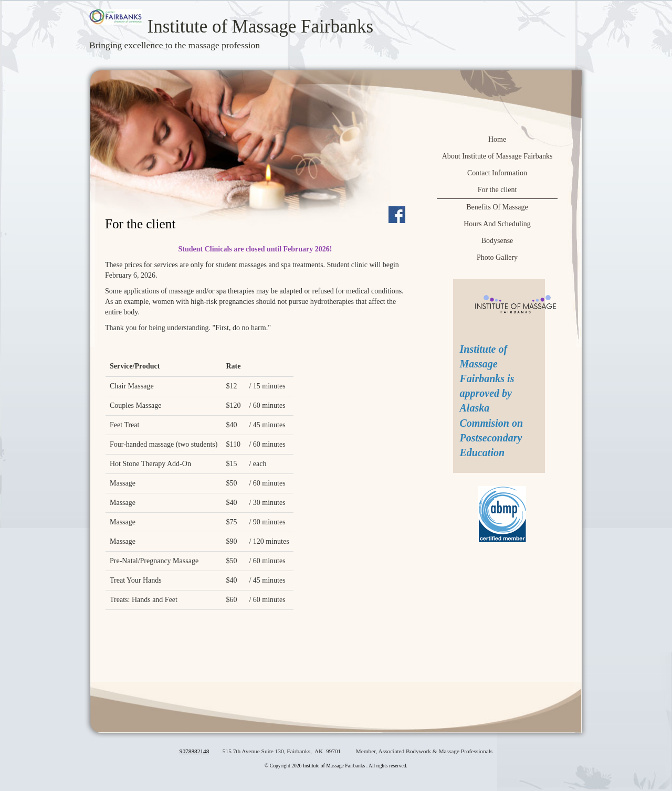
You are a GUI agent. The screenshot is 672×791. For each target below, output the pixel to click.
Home (497, 139)
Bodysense (497, 241)
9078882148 (195, 751)
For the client (497, 190)
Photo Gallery (497, 257)
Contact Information (497, 173)
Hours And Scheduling (497, 224)
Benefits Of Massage (497, 207)
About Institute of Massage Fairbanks (497, 156)
